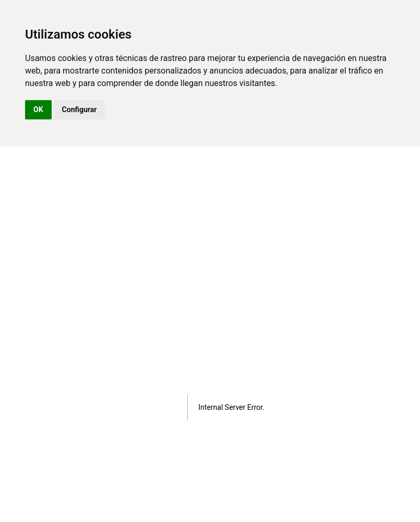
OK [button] (38, 110)
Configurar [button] (80, 110)
